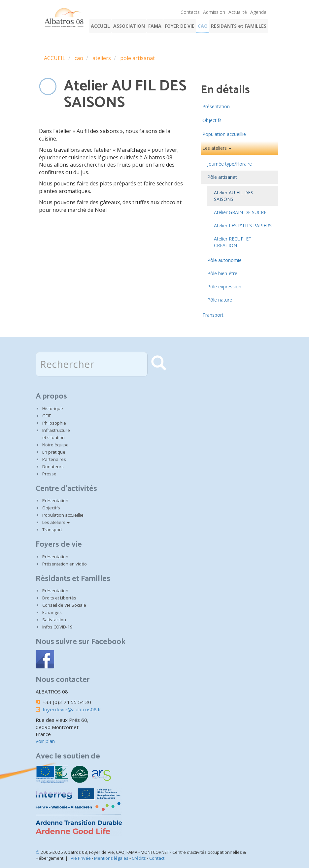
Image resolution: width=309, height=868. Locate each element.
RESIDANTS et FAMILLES (239, 26)
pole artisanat (137, 58)
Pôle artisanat (222, 177)
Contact (157, 858)
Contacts (190, 12)
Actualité (238, 12)
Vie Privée (81, 858)
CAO (203, 26)
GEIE (47, 416)
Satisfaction (54, 620)
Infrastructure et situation (56, 434)
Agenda (258, 12)
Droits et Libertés (59, 598)
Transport (213, 315)
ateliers (102, 58)
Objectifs (212, 120)
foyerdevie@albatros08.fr (72, 709)
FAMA (155, 26)
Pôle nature (220, 300)
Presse (49, 474)
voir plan (45, 741)
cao (79, 58)
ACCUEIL (100, 26)
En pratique (54, 452)
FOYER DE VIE (180, 26)
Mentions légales (111, 858)
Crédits (139, 858)
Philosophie (54, 423)
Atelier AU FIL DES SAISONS (234, 196)
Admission (214, 12)
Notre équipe (55, 445)
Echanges (52, 612)
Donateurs (53, 466)
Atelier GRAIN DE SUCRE (240, 212)
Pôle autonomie (224, 260)
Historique (53, 408)
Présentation (216, 106)
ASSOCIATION (129, 26)
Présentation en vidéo (65, 564)
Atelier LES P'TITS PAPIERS (243, 225)
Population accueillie (224, 134)
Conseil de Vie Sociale (64, 605)
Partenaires (54, 459)
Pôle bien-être (222, 273)
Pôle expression (224, 287)
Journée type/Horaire (230, 164)
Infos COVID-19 (57, 627)
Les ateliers (217, 148)
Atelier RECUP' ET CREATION (233, 242)
